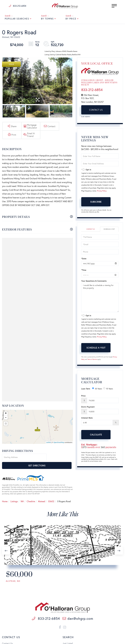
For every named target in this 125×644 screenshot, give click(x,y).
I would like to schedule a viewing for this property (100, 299)
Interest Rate (87, 419)
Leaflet (49, 443)
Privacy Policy (102, 192)
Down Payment (88, 408)
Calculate (96, 435)
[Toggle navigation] (110, 6)
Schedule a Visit (109, 230)
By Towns (47, 20)
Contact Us (96, 111)
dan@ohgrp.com (78, 619)
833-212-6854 (18, 6)
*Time (84, 271)
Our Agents (86, 118)
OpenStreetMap (59, 443)
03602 (51, 494)
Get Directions (60, 459)
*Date (84, 260)
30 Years (97, 390)
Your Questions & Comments (94, 282)
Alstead (42, 494)
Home (5, 494)
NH (22, 494)
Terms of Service (92, 360)
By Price (71, 20)
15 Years (108, 390)
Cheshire (31, 494)
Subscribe (96, 203)
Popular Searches (17, 20)
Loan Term (86, 390)
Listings (14, 494)
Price (83, 397)
